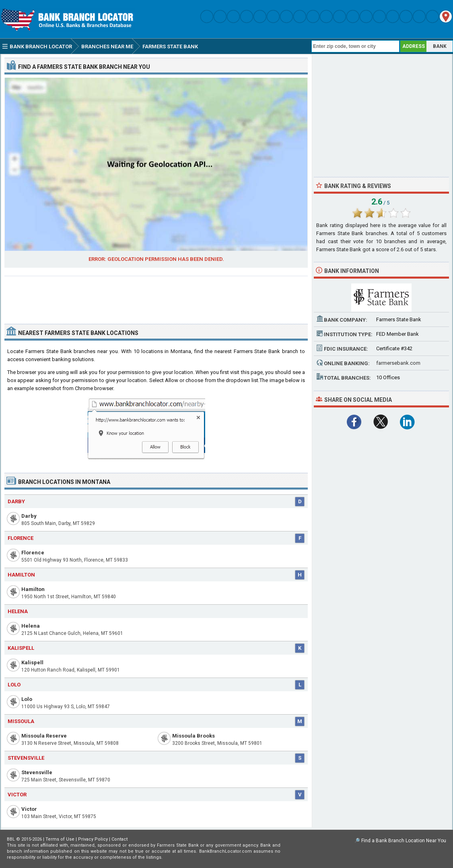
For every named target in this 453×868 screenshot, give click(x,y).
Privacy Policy (93, 839)
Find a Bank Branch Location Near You (404, 841)
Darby (29, 516)
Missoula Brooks (194, 736)
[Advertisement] (156, 297)
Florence (33, 553)
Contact (119, 839)
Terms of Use (60, 839)
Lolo (27, 699)
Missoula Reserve (44, 736)
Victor (29, 809)
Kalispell (32, 662)
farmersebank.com (398, 363)
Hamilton (33, 589)
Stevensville (37, 772)
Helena (31, 626)
